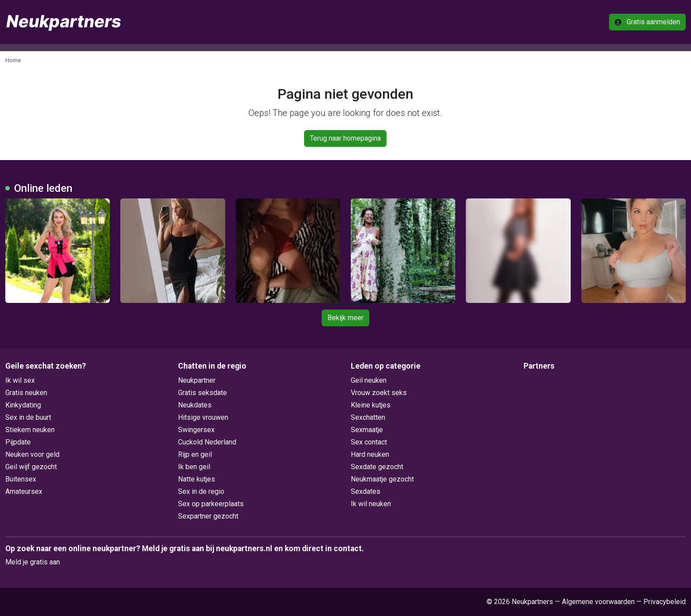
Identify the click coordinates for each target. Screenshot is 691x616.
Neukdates (195, 405)
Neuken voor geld (32, 454)
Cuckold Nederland (207, 442)
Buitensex (21, 479)
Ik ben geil (194, 467)
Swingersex (196, 430)
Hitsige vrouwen (203, 417)
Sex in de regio (201, 491)
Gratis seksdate (202, 393)
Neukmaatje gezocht (382, 479)
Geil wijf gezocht (31, 467)
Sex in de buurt (28, 417)
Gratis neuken (26, 393)
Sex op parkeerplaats (211, 504)
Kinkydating (23, 405)
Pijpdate (18, 442)
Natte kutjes (197, 479)
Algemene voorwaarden (598, 602)
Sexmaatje (367, 430)
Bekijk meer (345, 318)
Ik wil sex (20, 380)
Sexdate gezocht (377, 467)
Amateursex (24, 491)
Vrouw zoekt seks (379, 393)
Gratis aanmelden (647, 22)
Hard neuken (370, 454)
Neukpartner (197, 380)
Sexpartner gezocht (208, 516)
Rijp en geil (195, 454)
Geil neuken (369, 380)
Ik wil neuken (371, 504)
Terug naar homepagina (345, 138)
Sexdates (366, 491)
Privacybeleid (665, 602)
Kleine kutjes (371, 405)
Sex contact (369, 442)
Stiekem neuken (30, 430)
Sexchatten (368, 417)
